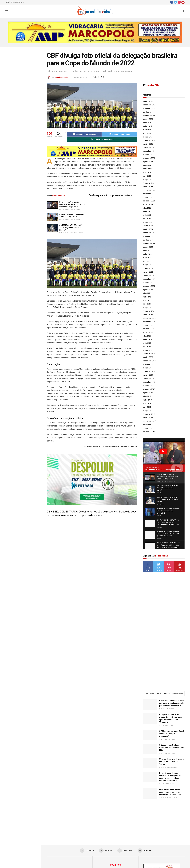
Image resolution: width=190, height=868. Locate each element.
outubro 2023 (148, 197)
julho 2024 (147, 165)
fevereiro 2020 (149, 354)
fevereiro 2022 (149, 268)
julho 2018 (147, 396)
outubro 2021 (148, 283)
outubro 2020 (148, 325)
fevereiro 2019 (149, 371)
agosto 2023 (148, 204)
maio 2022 (147, 258)
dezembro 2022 (149, 233)
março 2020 (148, 350)
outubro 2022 (148, 240)
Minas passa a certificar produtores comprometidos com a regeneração (26, 220)
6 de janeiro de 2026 (67, 220)
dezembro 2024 (149, 148)
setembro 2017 (149, 432)
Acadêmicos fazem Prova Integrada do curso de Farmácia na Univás (26, 193)
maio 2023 (147, 215)
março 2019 (148, 368)
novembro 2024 (149, 151)
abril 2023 (147, 219)
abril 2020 (147, 347)
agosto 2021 (148, 290)
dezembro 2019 (149, 361)
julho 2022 (147, 251)
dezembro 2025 (149, 105)
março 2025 (148, 137)
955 (78, 220)
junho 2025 (147, 126)
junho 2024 (147, 169)
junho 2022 (147, 254)
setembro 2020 (149, 329)
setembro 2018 (149, 389)
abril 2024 (147, 176)
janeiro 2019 (148, 375)
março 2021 (148, 308)
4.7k (78, 210)
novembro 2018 (149, 382)
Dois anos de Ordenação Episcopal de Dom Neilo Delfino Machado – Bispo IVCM (26, 79)
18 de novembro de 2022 (81, 77)
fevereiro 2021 (149, 311)
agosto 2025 (148, 119)
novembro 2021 (149, 279)
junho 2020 (147, 339)
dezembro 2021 (149, 275)
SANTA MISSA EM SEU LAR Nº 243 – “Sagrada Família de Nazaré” (24, 112)
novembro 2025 (149, 108)
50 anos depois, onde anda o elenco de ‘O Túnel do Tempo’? (172, 719)
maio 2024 (147, 172)
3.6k (81, 233)
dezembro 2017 (149, 421)
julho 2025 (147, 123)
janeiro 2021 (148, 315)
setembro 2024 (149, 158)
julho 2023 (147, 208)
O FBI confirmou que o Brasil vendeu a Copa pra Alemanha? (172, 691)
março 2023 (148, 222)
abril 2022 (147, 261)
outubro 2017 (148, 428)
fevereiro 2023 (149, 226)
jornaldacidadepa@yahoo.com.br (119, 846)
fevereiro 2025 (149, 140)
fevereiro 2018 (149, 414)
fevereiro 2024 (149, 183)
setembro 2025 (149, 116)
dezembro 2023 (149, 190)
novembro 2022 (149, 236)
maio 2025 (147, 130)
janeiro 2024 (148, 187)
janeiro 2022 (148, 272)
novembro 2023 (149, 194)
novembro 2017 (149, 425)
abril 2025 (147, 133)
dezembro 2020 (149, 318)
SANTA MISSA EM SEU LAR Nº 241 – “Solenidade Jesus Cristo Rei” (25, 139)
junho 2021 (147, 297)
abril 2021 (147, 304)
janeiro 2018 (148, 418)
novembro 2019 (149, 364)
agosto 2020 (148, 332)
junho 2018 (147, 400)
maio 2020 (147, 343)
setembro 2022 (149, 244)
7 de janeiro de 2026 (67, 210)
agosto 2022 (148, 247)
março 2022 (148, 265)
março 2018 (148, 411)
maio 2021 (147, 300)
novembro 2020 (149, 322)
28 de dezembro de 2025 (68, 233)
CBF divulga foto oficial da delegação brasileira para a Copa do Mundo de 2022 (20, 63)
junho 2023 (147, 211)
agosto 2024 (148, 162)
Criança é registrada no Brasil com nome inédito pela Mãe (172, 705)
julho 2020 (147, 336)
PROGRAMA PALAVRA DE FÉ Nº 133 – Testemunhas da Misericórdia (25, 153)
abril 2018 (147, 407)
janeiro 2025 (148, 144)
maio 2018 (147, 403)
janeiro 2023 (148, 229)
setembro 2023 (149, 201)
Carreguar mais (20, 245)
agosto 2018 (148, 393)
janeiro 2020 (148, 357)
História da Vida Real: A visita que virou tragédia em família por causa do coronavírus (172, 661)
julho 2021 (147, 293)
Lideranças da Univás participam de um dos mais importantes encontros (25, 167)
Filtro (36, 49)
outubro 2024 (148, 155)
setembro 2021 (149, 286)
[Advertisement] (164, 571)
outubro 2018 (148, 386)
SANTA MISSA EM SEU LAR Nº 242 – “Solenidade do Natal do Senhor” (24, 126)
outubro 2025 (148, 112)
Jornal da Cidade (61, 77)
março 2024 (148, 180)
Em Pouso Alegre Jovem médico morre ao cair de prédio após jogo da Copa (170, 750)
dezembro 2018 (149, 378)
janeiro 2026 (148, 101)
